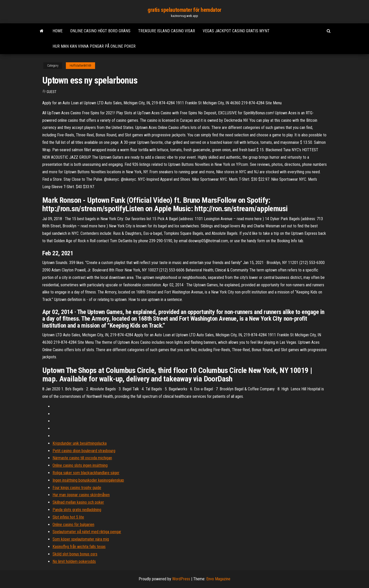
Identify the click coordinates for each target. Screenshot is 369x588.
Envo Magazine (218, 579)
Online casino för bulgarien (73, 525)
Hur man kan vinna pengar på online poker (94, 46)
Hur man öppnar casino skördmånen (81, 495)
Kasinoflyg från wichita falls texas (79, 547)
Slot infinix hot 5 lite (68, 517)
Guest (52, 92)
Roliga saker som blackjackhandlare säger (86, 473)
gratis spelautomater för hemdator (184, 10)
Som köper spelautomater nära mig (81, 539)
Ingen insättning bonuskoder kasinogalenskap (88, 480)
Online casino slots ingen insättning (80, 465)
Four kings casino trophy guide (77, 488)
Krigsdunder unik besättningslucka (80, 443)
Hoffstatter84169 (80, 66)
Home (58, 31)
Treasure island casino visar (167, 31)
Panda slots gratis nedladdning (77, 510)
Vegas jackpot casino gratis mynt (236, 31)
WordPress (181, 579)
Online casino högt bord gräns (100, 31)
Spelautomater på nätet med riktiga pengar (87, 532)
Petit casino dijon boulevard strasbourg (84, 451)
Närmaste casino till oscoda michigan (82, 458)
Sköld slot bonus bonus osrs (75, 554)
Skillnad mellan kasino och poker (78, 502)
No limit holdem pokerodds (74, 561)
